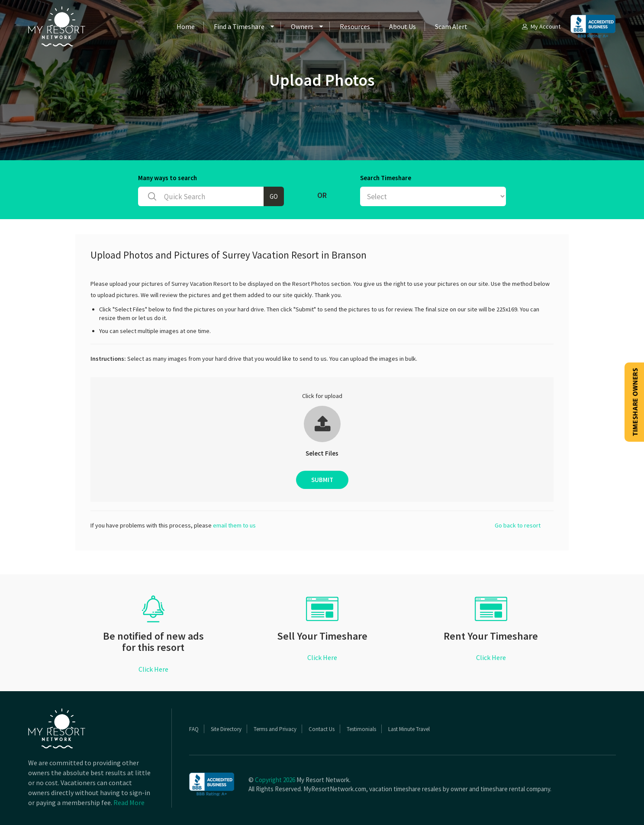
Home (186, 26)
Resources (355, 26)
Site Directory (226, 729)
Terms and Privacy (275, 729)
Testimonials (361, 729)
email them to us (234, 525)
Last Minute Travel (409, 729)
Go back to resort (518, 525)
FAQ (194, 729)
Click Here (153, 669)
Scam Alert (451, 26)
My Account (541, 26)
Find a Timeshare (239, 26)
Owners (302, 26)
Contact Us (322, 729)
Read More (129, 802)
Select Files (322, 453)
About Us (402, 26)
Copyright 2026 (275, 780)
